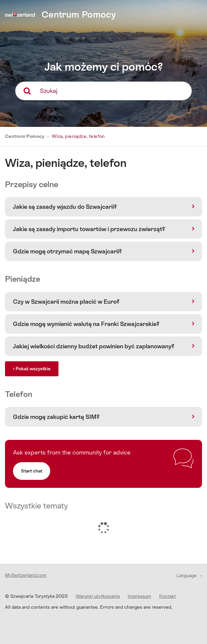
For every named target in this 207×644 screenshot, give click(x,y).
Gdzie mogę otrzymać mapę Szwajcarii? (67, 251)
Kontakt (167, 596)
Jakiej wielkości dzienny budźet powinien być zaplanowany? (94, 346)
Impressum (139, 596)
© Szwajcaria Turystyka (36, 596)
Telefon (19, 394)
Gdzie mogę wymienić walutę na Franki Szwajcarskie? (86, 324)
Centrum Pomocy (25, 136)
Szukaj (49, 91)
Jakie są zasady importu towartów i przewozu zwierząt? (89, 229)
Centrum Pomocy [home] (79, 14)
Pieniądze (23, 279)
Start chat (32, 471)
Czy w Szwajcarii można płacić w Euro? (66, 302)
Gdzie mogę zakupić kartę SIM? (56, 417)
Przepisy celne (32, 184)
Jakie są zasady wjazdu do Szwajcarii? (65, 207)
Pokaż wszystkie (33, 369)
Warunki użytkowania (98, 596)
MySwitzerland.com (26, 575)
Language (187, 575)
